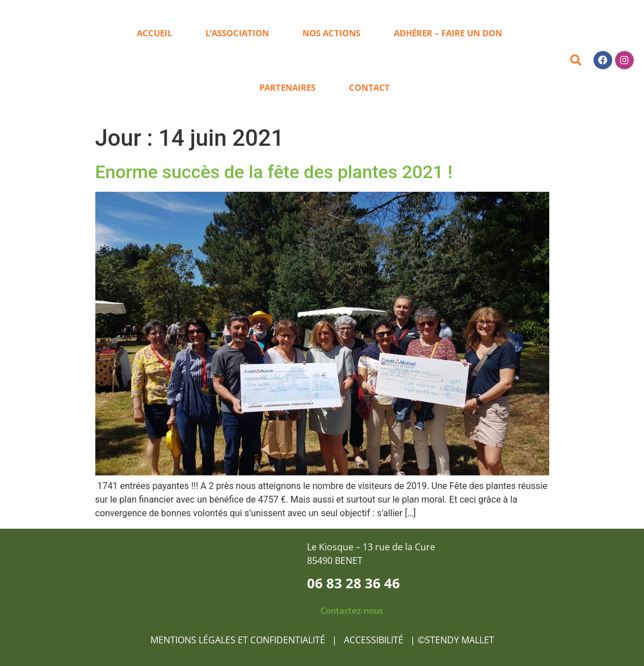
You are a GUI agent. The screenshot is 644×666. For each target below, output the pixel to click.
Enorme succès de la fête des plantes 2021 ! (274, 172)
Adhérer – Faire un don (448, 33)
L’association (237, 33)
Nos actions (331, 33)
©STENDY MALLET (456, 640)
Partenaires (287, 87)
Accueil (154, 33)
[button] (576, 60)
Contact (369, 87)
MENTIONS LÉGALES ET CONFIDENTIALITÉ (238, 640)
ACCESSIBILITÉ (375, 640)
